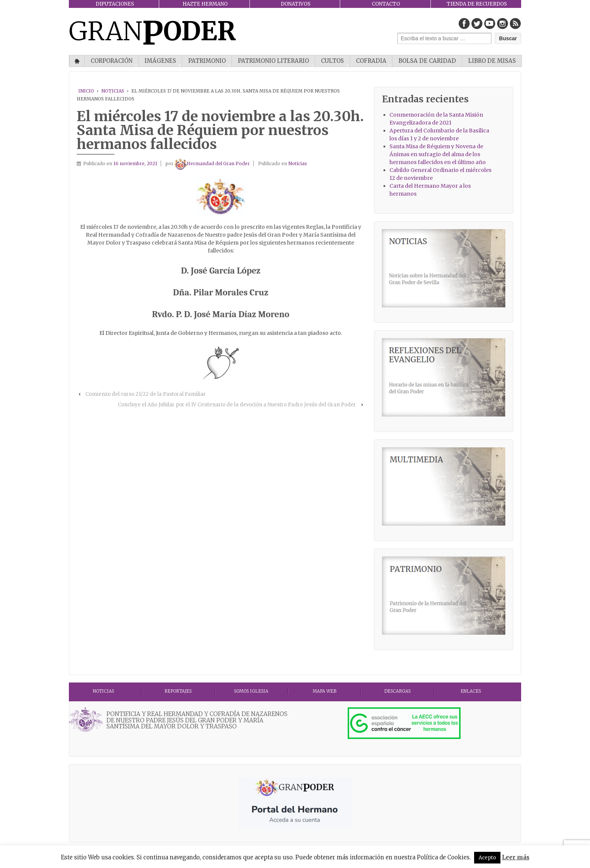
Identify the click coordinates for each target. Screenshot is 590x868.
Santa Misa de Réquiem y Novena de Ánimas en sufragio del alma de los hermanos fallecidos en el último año (438, 154)
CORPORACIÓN (112, 61)
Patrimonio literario (273, 61)
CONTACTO (386, 4)
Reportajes (178, 691)
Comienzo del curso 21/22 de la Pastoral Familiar (146, 394)
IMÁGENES (160, 61)
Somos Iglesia (251, 691)
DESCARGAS (397, 691)
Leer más (516, 857)
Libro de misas (492, 61)
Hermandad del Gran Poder (212, 163)
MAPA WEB (325, 691)
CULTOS (332, 61)
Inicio (77, 61)
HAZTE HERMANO (205, 4)
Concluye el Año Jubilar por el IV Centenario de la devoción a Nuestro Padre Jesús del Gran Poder (237, 405)
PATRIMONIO (207, 61)
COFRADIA (371, 61)
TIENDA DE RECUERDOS (477, 4)
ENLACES (471, 691)
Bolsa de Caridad (427, 61)
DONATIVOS (296, 4)
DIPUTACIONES (115, 4)
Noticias (113, 91)
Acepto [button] (487, 858)
